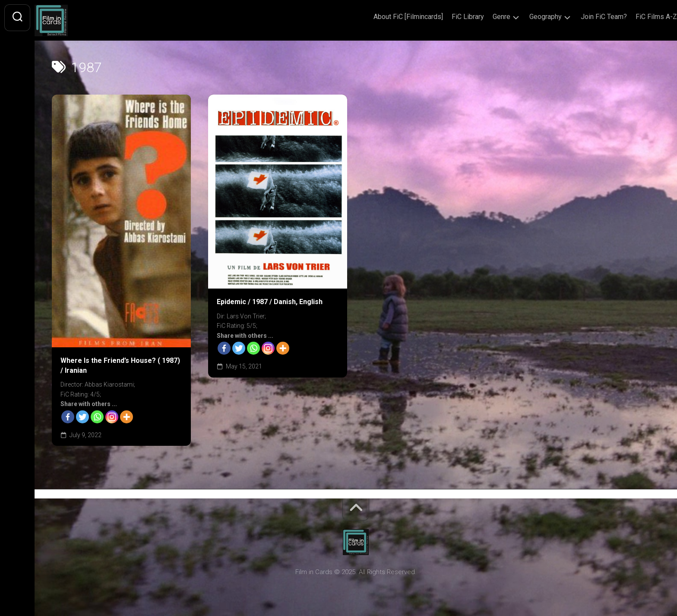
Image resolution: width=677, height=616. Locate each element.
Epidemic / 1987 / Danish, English (270, 302)
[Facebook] (68, 417)
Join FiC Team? (587, 17)
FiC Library (451, 17)
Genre (484, 17)
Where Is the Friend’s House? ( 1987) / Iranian (120, 365)
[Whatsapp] (97, 417)
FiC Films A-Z (639, 17)
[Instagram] (112, 417)
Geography (528, 17)
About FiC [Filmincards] (391, 17)
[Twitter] (82, 417)
